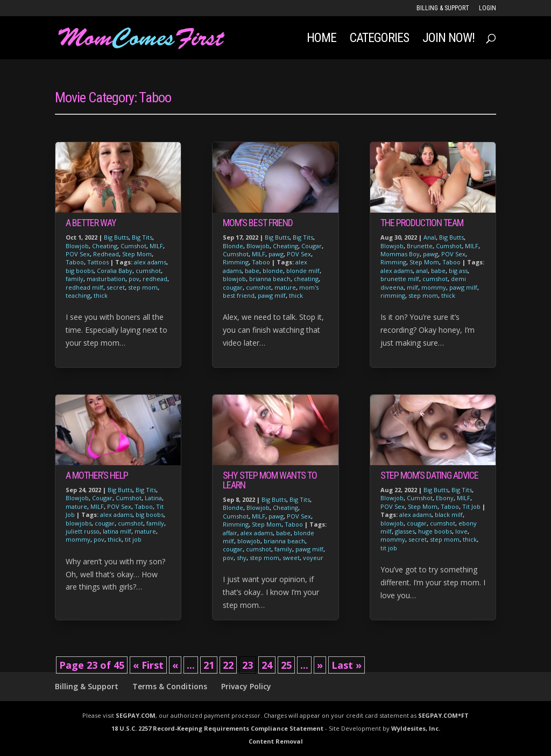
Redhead (106, 254)
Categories (379, 40)
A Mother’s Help (97, 475)
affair (230, 533)
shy (242, 558)
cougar (105, 523)
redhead (155, 279)
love (461, 531)
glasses (405, 531)
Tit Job (471, 506)
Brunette (420, 246)
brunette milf (400, 279)
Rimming (236, 262)
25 (286, 665)
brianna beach (270, 279)
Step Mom (137, 254)
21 (209, 665)
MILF (156, 246)
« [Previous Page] (175, 665)
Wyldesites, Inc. (416, 728)
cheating (306, 279)
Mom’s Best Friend (258, 223)
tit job (133, 539)
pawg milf (272, 295)
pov (134, 279)
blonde (273, 271)
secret (116, 287)
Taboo (75, 262)
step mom (143, 287)
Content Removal (276, 741)
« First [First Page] (148, 665)
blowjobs (79, 523)
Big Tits (142, 237)
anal (422, 271)
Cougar (102, 498)
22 (228, 665)
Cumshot (133, 246)
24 (267, 665)
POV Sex (78, 254)
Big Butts (116, 237)
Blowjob (77, 246)
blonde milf (303, 271)
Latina (153, 498)
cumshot (148, 271)
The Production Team (422, 223)
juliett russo (83, 531)
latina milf (117, 531)
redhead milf (84, 287)
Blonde (233, 246)
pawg (276, 254)
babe (252, 271)
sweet (291, 558)
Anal (430, 237)
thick (101, 295)
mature (76, 506)
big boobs (80, 271)
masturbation (106, 279)
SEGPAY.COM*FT (443, 715)
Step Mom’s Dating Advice (429, 475)
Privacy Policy (246, 686)
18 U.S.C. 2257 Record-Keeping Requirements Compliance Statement (217, 728)
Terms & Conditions (170, 686)
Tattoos (98, 262)
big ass (458, 271)
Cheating (105, 246)
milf (412, 287)
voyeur (313, 558)
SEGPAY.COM (136, 715)
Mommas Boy (400, 254)
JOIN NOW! (448, 40)
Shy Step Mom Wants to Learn (270, 480)
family (75, 279)
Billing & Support (443, 8)
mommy (78, 539)
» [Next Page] (320, 665)
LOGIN (488, 8)
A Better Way (91, 223)
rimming (393, 295)
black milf (449, 514)
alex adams (150, 262)
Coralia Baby (115, 271)
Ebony (445, 498)
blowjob (234, 279)
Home (322, 40)
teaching (78, 295)
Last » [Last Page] (347, 665)
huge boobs (435, 531)
